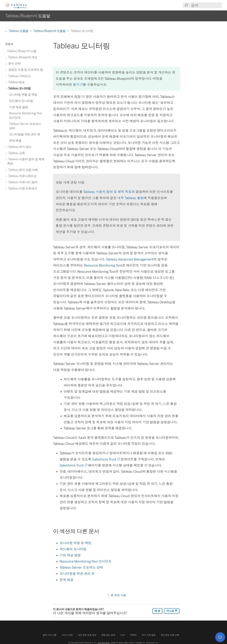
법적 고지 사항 (50, 635)
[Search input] (206, 5)
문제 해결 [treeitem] (15, 140)
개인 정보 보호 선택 (170, 635)
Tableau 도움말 (17, 31)
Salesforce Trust (106, 459)
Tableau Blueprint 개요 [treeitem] (22, 57)
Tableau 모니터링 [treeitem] (19, 88)
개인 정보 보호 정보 (87, 635)
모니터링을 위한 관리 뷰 (77, 574)
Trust (123, 635)
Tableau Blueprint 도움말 (50, 31)
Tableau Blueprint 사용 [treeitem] (22, 51)
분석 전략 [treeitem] (14, 63)
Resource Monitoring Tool (103, 265)
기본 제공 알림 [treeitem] (19, 107)
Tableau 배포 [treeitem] (16, 82)
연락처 (133, 635)
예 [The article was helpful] (157, 611)
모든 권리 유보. (104, 643)
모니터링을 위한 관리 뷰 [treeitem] (25, 134)
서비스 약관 (67, 635)
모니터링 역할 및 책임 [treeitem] (23, 95)
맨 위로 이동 (117, 595)
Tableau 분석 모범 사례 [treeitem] (23, 170)
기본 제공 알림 (70, 555)
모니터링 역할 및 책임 (75, 543)
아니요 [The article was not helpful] (172, 611)
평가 (77, 85)
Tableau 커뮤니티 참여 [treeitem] (22, 182)
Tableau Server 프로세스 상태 (81, 567)
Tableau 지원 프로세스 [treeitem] (22, 188)
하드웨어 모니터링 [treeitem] (21, 101)
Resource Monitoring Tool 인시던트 (85, 561)
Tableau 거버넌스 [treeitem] (19, 76)
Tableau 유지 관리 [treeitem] (19, 147)
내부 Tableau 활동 (130, 198)
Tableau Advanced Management (130, 259)
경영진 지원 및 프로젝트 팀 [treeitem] (25, 70)
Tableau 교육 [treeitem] (16, 153)
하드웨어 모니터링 (73, 549)
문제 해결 (66, 580)
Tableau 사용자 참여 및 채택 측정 (107, 192)
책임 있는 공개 (108, 635)
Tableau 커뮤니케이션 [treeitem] (22, 176)
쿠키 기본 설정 (149, 635)
